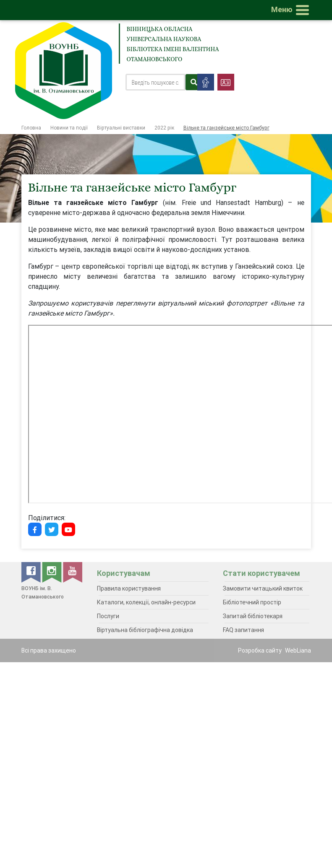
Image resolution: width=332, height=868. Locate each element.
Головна (31, 128)
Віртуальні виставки (121, 128)
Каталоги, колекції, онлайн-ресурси (146, 602)
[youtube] (73, 572)
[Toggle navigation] (292, 10)
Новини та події (69, 128)
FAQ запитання (243, 630)
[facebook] (32, 572)
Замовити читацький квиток (263, 588)
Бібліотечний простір (252, 602)
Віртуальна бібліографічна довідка (145, 630)
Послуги (108, 616)
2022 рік (164, 128)
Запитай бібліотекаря (253, 616)
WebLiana (298, 650)
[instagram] (52, 572)
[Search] (156, 82)
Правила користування (129, 588)
